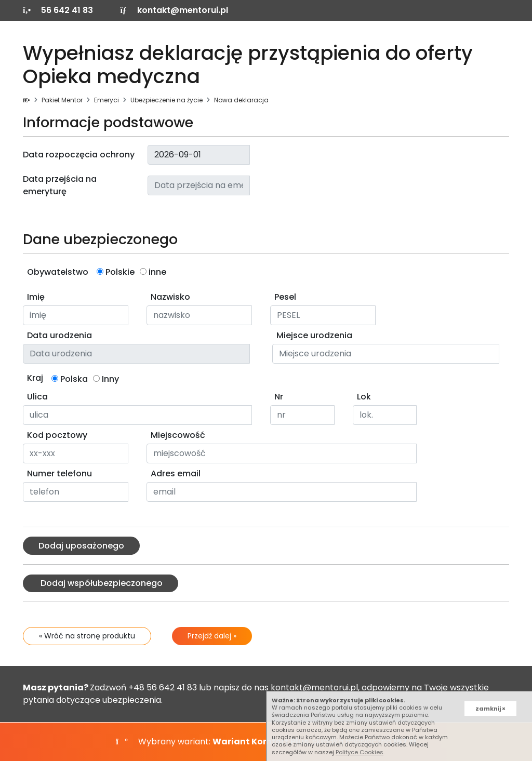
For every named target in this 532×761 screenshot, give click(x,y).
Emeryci (107, 100)
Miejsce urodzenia (314, 335)
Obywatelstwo (58, 272)
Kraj (35, 378)
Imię (36, 297)
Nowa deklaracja (241, 100)
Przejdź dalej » (212, 636)
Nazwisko (170, 297)
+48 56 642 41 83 (163, 687)
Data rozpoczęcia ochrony (79, 155)
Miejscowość (178, 435)
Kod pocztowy (57, 435)
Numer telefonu (59, 473)
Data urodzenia (59, 335)
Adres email (176, 473)
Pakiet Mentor (62, 100)
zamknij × (490, 709)
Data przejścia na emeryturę (60, 185)
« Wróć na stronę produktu (87, 636)
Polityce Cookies (360, 752)
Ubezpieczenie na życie (167, 100)
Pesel (285, 297)
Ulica (37, 397)
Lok (364, 397)
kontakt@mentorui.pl (174, 10)
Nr (279, 397)
